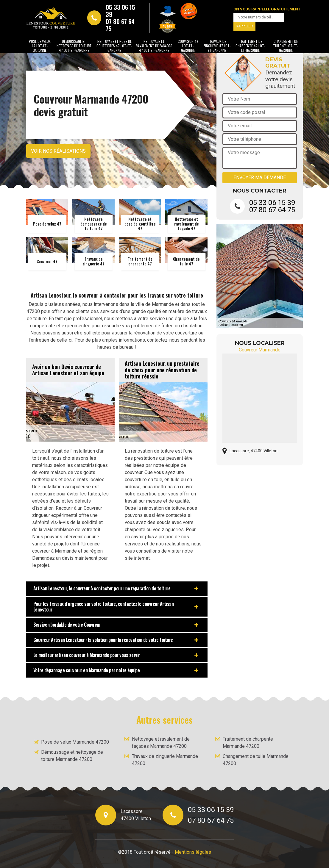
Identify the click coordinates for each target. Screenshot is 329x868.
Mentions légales (193, 852)
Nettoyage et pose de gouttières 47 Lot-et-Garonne (114, 46)
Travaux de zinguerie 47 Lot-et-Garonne (217, 46)
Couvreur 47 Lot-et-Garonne (188, 46)
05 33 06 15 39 (120, 11)
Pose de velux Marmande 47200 (75, 742)
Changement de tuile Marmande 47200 (256, 760)
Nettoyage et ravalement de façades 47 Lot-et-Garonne (154, 46)
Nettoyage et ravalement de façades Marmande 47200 (161, 743)
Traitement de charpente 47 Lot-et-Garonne (250, 46)
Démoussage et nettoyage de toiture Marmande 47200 (72, 756)
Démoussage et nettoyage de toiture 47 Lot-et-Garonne (74, 46)
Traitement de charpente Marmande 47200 (248, 743)
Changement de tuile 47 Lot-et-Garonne (286, 46)
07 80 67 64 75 (120, 25)
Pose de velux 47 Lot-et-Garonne (40, 46)
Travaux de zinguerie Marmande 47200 (165, 760)
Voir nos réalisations (58, 151)
